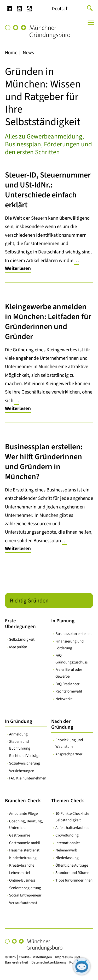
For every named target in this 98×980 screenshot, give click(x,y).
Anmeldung (18, 734)
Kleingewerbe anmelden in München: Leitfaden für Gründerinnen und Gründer (48, 322)
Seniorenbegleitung (25, 888)
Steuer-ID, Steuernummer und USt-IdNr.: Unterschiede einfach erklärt (48, 190)
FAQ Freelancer (67, 684)
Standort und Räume (72, 873)
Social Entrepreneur (25, 895)
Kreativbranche (22, 865)
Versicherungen (22, 771)
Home (11, 53)
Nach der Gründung (62, 724)
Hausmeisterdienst (24, 850)
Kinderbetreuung (23, 858)
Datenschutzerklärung (49, 962)
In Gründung (19, 721)
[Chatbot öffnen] (82, 966)
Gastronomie (20, 835)
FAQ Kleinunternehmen (28, 778)
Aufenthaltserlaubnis (72, 828)
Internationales (68, 843)
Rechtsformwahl (69, 691)
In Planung (63, 621)
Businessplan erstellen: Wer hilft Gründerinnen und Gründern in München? (44, 462)
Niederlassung (67, 858)
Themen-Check (68, 801)
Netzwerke (64, 699)
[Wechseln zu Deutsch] (60, 9)
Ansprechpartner (69, 754)
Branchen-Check (23, 801)
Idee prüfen (18, 647)
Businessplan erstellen (73, 634)
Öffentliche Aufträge (72, 865)
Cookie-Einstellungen (35, 957)
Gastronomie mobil (25, 843)
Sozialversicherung (25, 763)
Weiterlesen (18, 268)
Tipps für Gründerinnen (74, 880)
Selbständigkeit (22, 640)
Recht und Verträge (25, 756)
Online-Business (22, 880)
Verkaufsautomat (23, 903)
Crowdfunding (67, 835)
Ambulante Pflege (23, 814)
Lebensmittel (20, 873)
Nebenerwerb (66, 850)
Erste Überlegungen (20, 624)
